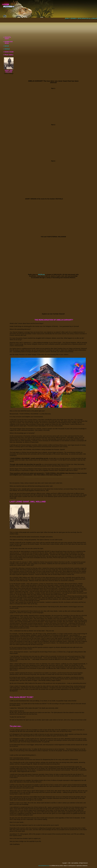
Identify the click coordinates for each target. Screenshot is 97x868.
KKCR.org (41, 275)
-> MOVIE (6, 46)
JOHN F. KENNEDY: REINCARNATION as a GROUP (81, 18)
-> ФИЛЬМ (6, 49)
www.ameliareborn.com (44, 866)
